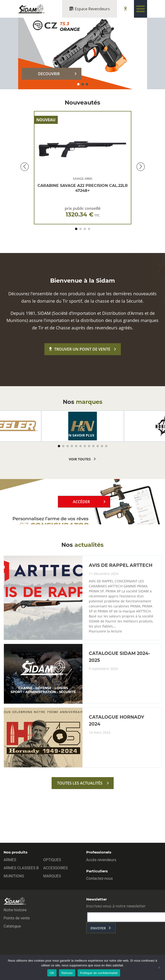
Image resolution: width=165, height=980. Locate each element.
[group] (83, 426)
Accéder (81, 502)
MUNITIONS (14, 876)
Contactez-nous (100, 878)
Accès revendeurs (101, 860)
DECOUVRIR (49, 74)
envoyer (98, 928)
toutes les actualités (80, 783)
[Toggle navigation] (141, 9)
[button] (78, 84)
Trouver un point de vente (80, 349)
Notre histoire (15, 910)
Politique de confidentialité (99, 973)
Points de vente (17, 918)
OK (52, 973)
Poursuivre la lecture (105, 631)
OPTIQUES (52, 860)
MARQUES (52, 876)
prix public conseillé (83, 212)
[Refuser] (159, 967)
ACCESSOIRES (56, 868)
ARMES (10, 860)
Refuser (67, 973)
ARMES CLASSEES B (21, 868)
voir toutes (80, 459)
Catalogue (12, 926)
